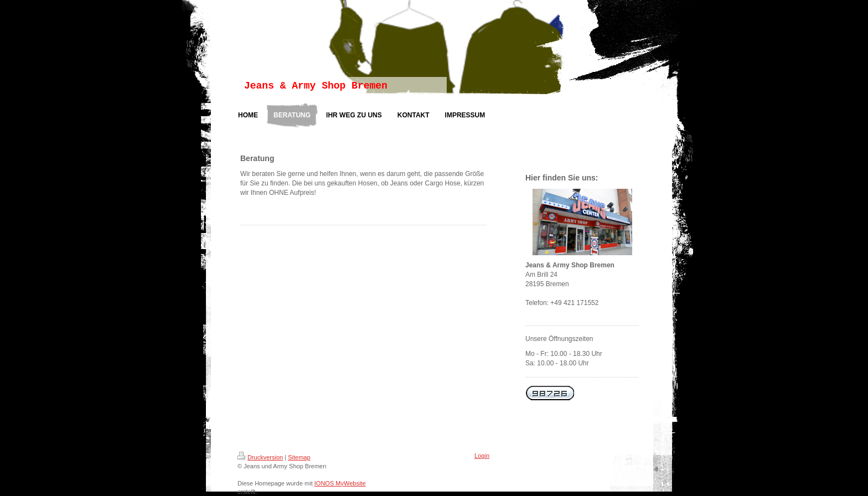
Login (482, 456)
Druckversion (260, 457)
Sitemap (299, 457)
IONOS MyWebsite (340, 483)
